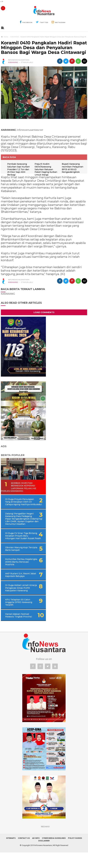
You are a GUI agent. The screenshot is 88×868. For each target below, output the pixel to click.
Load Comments (44, 325)
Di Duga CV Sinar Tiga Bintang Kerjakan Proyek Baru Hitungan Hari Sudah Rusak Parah (22, 550)
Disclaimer (44, 856)
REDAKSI (45, 842)
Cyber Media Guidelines (54, 854)
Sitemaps (11, 854)
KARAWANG (13, 62)
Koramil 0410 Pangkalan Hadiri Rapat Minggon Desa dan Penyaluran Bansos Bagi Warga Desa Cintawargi (44, 48)
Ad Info (36, 854)
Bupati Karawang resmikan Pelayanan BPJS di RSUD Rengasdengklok (18, 181)
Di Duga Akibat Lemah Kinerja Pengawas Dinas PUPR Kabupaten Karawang (20, 603)
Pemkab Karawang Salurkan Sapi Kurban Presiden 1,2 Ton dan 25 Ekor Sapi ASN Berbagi (19, 169)
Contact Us (24, 854)
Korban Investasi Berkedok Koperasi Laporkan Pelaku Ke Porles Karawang (19, 500)
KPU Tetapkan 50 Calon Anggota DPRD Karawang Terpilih (19, 618)
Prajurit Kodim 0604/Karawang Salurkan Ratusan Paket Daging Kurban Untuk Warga (46, 169)
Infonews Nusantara (43, 861)
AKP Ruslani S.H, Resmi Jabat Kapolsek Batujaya (18, 590)
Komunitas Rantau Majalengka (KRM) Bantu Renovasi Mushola (18, 577)
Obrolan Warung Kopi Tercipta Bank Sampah (17, 564)
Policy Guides (75, 854)
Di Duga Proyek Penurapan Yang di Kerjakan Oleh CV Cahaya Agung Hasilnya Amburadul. (24, 515)
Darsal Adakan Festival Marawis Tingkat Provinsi (19, 631)
